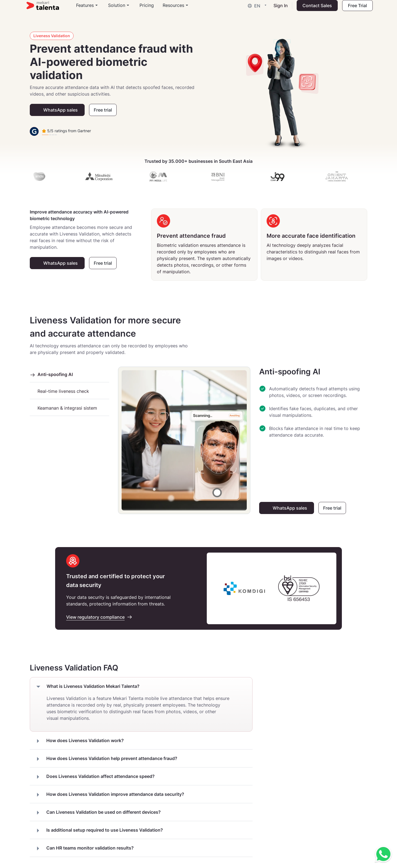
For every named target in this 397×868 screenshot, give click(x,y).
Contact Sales (314, 10)
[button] (255, 10)
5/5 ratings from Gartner (66, 131)
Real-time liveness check (59, 391)
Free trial (103, 110)
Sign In (277, 10)
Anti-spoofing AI (51, 374)
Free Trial (354, 10)
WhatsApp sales (61, 110)
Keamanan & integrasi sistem (63, 408)
